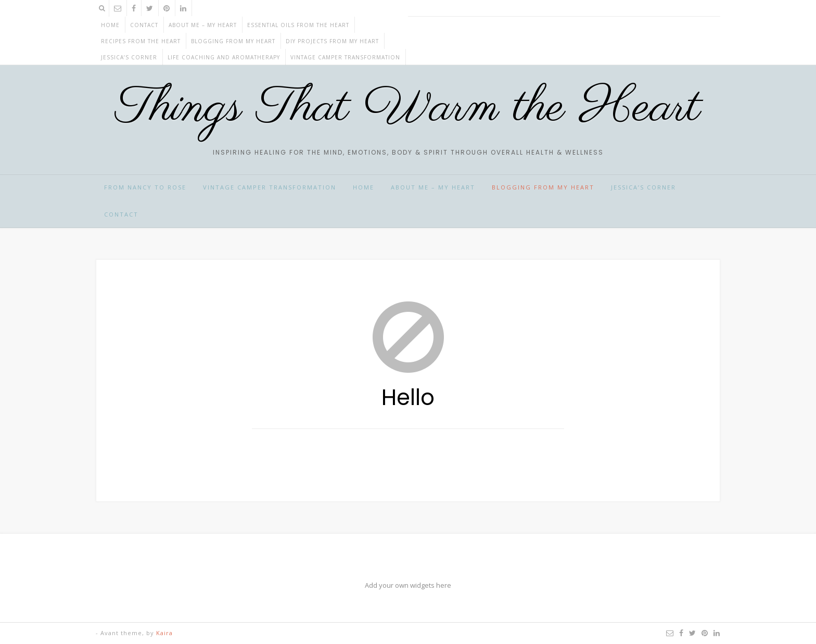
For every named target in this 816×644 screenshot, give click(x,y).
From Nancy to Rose (145, 187)
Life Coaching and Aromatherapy (224, 57)
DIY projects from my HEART (332, 41)
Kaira (164, 633)
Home (110, 25)
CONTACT (144, 25)
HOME (364, 187)
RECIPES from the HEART (141, 41)
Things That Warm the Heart (408, 108)
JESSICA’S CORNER (129, 57)
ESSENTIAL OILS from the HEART (298, 25)
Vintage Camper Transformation (345, 57)
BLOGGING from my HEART (233, 41)
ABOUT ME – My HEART (203, 25)
